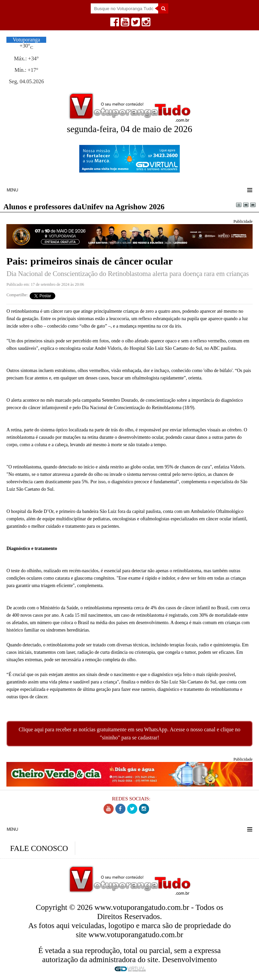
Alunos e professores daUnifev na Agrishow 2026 (84, 207)
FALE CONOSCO (39, 848)
